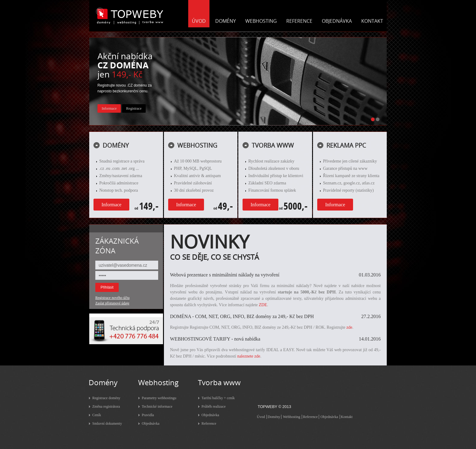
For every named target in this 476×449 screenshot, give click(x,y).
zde (349, 327)
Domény (103, 382)
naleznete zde (249, 356)
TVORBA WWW (273, 145)
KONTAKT (372, 21)
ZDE (263, 305)
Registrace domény (106, 398)
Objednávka (151, 423)
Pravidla (148, 415)
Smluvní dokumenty (107, 423)
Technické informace (157, 406)
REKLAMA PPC (346, 145)
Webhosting (158, 382)
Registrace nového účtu (112, 298)
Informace (111, 205)
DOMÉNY (226, 21)
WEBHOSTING (261, 21)
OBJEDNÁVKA (337, 21)
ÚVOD (199, 21)
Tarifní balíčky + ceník (218, 398)
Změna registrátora (106, 406)
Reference (209, 423)
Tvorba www (219, 382)
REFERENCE (299, 21)
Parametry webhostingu (159, 398)
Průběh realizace (214, 406)
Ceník (97, 415)
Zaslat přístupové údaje (112, 303)
